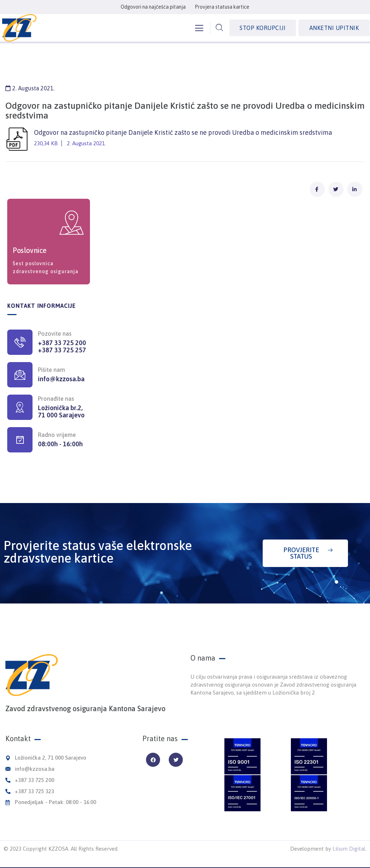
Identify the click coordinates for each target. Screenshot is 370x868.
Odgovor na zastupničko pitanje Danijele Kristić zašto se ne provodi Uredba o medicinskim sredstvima (185, 139)
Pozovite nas (55, 334)
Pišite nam (51, 370)
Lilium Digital (349, 849)
